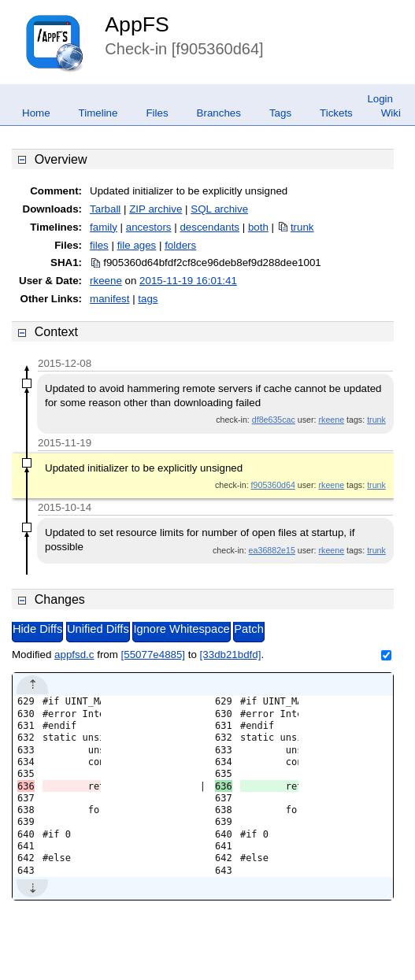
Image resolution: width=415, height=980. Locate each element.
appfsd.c (74, 655)
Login (380, 99)
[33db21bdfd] (231, 655)
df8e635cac (274, 420)
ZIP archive (156, 209)
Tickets (336, 113)
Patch (248, 629)
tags (148, 299)
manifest (109, 299)
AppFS (137, 24)
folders (180, 245)
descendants (209, 227)
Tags (280, 113)
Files (157, 113)
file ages (137, 245)
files (99, 245)
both (258, 227)
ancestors (149, 227)
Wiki (391, 113)
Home (36, 113)
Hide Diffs (37, 629)
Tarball (105, 209)
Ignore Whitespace (181, 629)
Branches (219, 113)
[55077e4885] (154, 655)
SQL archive (219, 209)
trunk (302, 227)
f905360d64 (273, 485)
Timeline (98, 113)
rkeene (106, 281)
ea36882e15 (272, 550)
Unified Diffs (98, 629)
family (104, 227)
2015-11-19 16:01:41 (188, 281)
